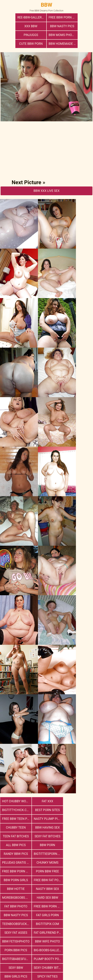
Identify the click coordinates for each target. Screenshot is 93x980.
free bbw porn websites (47, 863)
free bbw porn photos (47, 17)
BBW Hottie (78, 845)
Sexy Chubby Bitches (16, 906)
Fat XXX (46, 792)
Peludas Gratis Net (78, 828)
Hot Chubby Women (16, 792)
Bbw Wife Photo (15, 889)
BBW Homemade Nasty (63, 35)
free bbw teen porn (47, 801)
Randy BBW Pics (16, 828)
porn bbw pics (47, 889)
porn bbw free (78, 836)
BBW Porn (77, 819)
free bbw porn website (47, 836)
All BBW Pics (46, 819)
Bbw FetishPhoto (78, 880)
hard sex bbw (78, 854)
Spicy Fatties (78, 906)
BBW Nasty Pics (16, 26)
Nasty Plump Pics (78, 801)
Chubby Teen (16, 810)
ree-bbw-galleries (17, 17)
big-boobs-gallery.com (78, 889)
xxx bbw (77, 17)
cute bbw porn (31, 35)
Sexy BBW (77, 898)
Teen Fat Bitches (78, 810)
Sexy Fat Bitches (16, 819)
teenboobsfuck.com (47, 871)
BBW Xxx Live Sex (46, 182)
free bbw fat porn (47, 845)
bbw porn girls (16, 845)
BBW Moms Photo (78, 26)
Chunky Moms (16, 836)
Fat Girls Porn (16, 871)
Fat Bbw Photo (15, 863)
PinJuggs (46, 26)
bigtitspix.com (77, 871)
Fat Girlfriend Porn (47, 880)
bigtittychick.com (78, 792)
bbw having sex (47, 810)
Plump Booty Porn (47, 898)
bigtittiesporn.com (47, 828)
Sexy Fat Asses (15, 880)
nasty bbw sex (15, 854)
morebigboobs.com (47, 854)
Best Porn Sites (16, 801)
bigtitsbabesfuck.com (16, 898)
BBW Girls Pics (46, 906)
